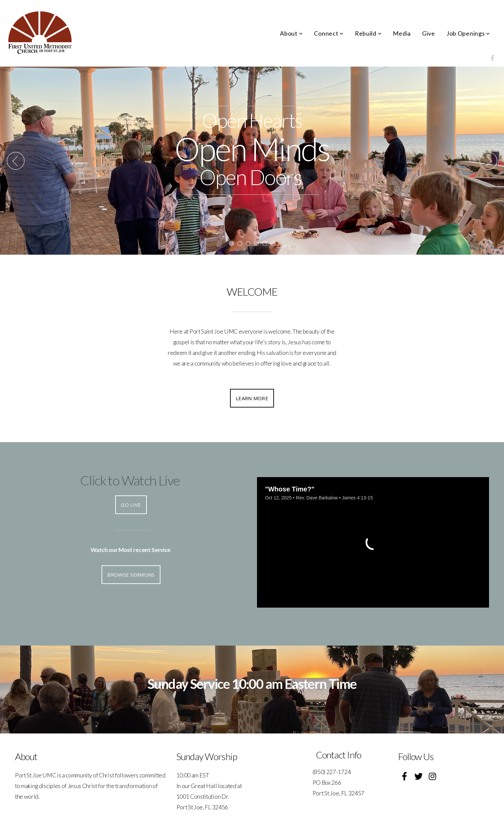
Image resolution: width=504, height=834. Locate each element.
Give (429, 33)
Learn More (252, 398)
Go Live (131, 505)
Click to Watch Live (130, 480)
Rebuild (368, 33)
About (291, 33)
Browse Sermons (131, 575)
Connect (329, 33)
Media (402, 33)
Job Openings (468, 33)
